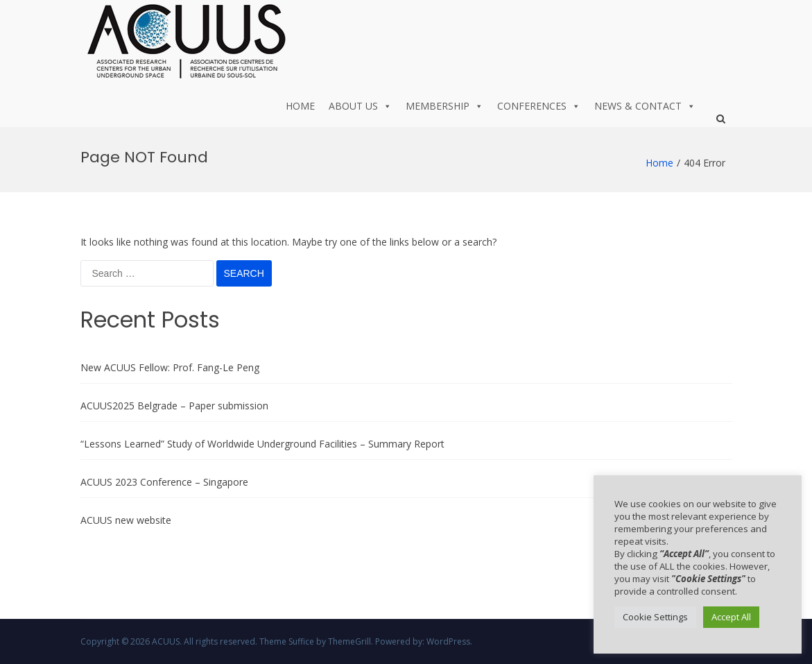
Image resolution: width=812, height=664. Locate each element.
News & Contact (645, 106)
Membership (444, 106)
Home (300, 106)
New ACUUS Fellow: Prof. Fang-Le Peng (170, 367)
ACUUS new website (126, 520)
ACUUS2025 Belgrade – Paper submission (174, 406)
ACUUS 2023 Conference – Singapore (164, 482)
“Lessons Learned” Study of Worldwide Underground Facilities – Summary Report (262, 444)
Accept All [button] (731, 617)
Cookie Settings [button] (655, 617)
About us (360, 106)
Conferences (539, 106)
